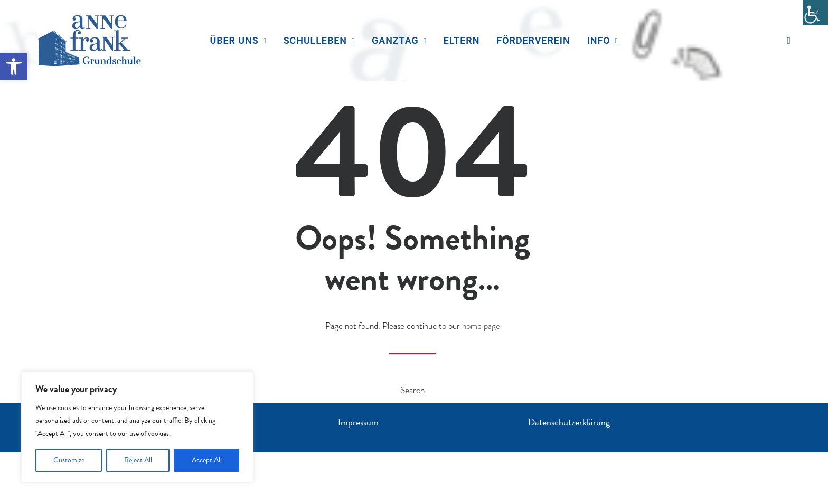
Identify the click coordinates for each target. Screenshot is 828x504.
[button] (14, 66)
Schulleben (319, 40)
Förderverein (534, 40)
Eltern (462, 40)
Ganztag (399, 40)
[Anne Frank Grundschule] (90, 41)
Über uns (238, 40)
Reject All (138, 460)
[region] (137, 427)
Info (603, 40)
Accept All (207, 460)
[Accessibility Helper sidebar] (815, 13)
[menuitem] (238, 41)
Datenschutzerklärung (569, 422)
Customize (69, 460)
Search (412, 390)
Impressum (358, 422)
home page (481, 326)
